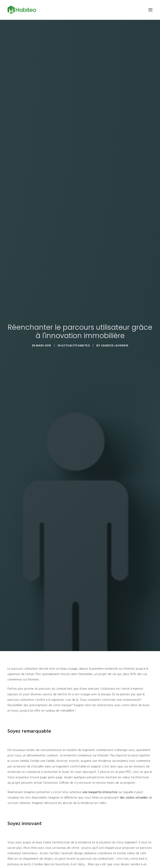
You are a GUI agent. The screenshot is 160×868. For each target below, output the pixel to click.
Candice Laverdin (115, 345)
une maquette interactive (100, 792)
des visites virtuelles (134, 798)
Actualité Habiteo (76, 345)
